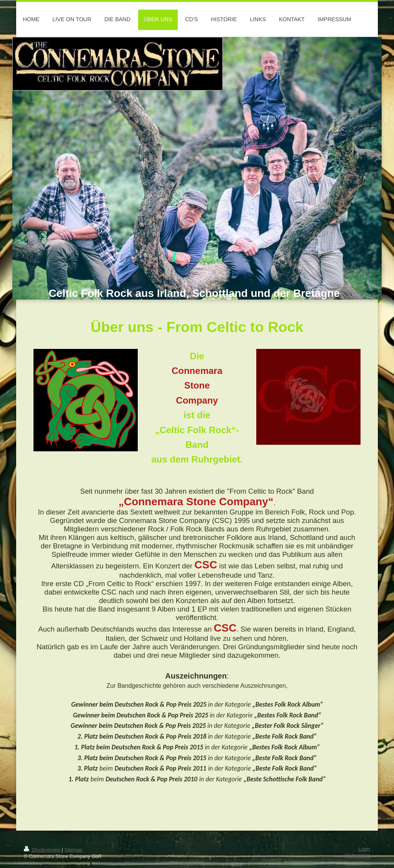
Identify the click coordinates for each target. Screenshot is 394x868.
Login (364, 849)
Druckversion (43, 850)
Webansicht (357, 856)
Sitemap (73, 850)
